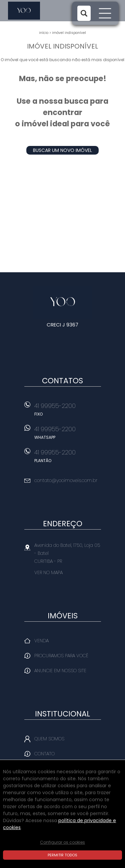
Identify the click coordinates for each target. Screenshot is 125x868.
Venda (41, 641)
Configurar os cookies (62, 842)
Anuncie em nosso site (60, 671)
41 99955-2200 (68, 412)
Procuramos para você (61, 656)
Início (44, 33)
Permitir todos (62, 855)
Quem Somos (49, 739)
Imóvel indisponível (69, 33)
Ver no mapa (48, 572)
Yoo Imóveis (62, 302)
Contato (44, 754)
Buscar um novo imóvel (62, 150)
